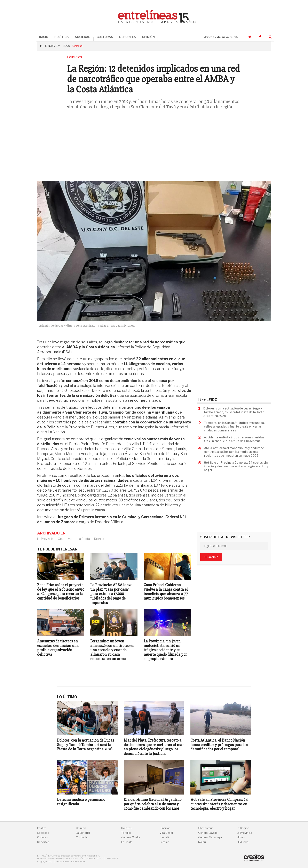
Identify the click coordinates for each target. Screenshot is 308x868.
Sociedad (77, 46)
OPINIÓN (148, 37)
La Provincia (45, 539)
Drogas (99, 539)
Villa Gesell (167, 833)
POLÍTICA (62, 37)
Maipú (202, 842)
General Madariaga (210, 837)
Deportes (43, 842)
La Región (243, 828)
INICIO (44, 37)
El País (241, 837)
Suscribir (211, 557)
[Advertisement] (154, 148)
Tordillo (126, 833)
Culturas (42, 837)
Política (42, 828)
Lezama (164, 842)
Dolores (126, 828)
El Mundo (243, 842)
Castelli (164, 837)
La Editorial (83, 833)
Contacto (82, 837)
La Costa (84, 539)
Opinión (81, 828)
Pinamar (165, 828)
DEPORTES (128, 37)
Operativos (66, 539)
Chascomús (206, 828)
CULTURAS (105, 37)
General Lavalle (208, 833)
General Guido (131, 837)
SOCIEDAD (83, 37)
